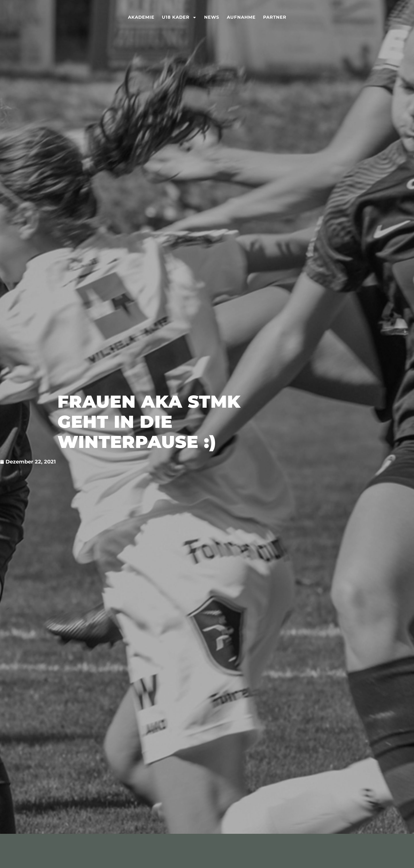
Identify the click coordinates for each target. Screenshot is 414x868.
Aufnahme (241, 17)
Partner (275, 17)
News (212, 17)
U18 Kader (179, 17)
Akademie (141, 17)
